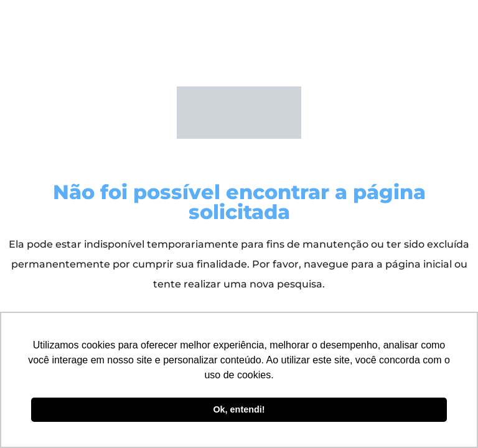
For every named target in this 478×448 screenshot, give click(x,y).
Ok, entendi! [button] (239, 409)
